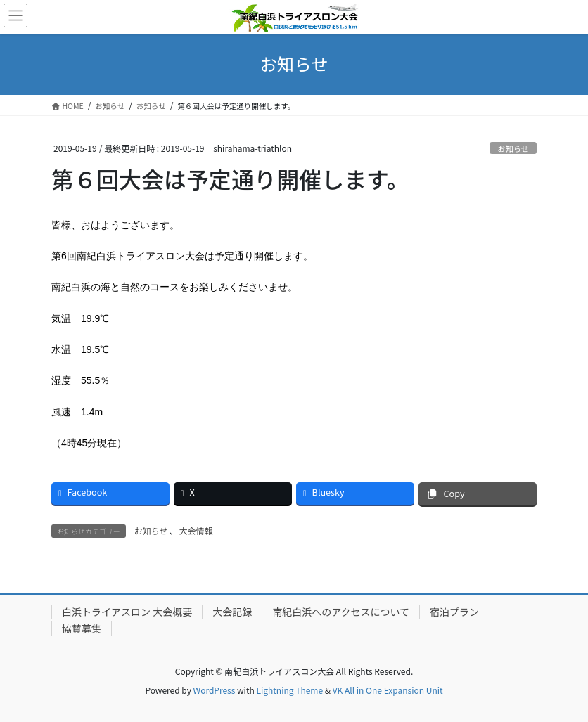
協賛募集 (82, 628)
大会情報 (196, 530)
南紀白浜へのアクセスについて (341, 612)
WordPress (215, 690)
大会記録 (232, 612)
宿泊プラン (454, 612)
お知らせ (513, 148)
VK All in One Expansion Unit (388, 690)
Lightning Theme (289, 690)
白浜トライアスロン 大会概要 (127, 612)
